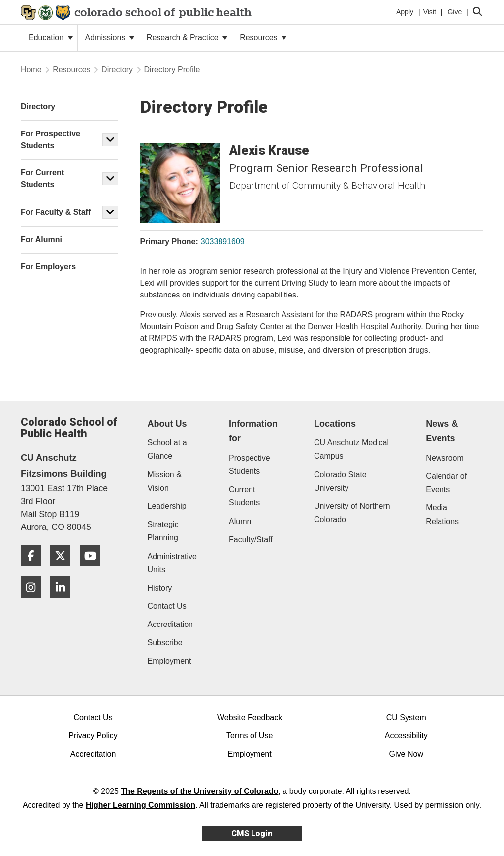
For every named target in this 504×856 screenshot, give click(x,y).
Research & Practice (187, 38)
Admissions (110, 38)
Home (31, 70)
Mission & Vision (165, 481)
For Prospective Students (50, 140)
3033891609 (223, 242)
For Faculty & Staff (56, 212)
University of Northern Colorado (352, 513)
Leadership (167, 506)
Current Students (244, 496)
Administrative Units (172, 563)
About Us (167, 424)
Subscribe (165, 642)
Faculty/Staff (251, 540)
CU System (406, 717)
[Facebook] (34, 570)
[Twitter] (64, 570)
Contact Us (167, 606)
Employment (170, 661)
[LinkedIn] (64, 602)
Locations (335, 424)
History (160, 588)
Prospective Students (250, 464)
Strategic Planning (163, 531)
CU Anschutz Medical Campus (351, 449)
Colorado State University (340, 481)
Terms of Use (250, 736)
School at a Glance (167, 449)
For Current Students (42, 179)
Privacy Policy (93, 736)
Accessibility (406, 736)
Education (51, 38)
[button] (110, 140)
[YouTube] (94, 570)
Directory (117, 70)
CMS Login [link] (252, 834)
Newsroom (444, 458)
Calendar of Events (446, 483)
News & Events (442, 431)
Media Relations (442, 514)
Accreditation (171, 624)
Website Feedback (250, 717)
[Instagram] (34, 602)
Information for (253, 431)
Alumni (241, 521)
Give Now (406, 754)
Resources (263, 38)
